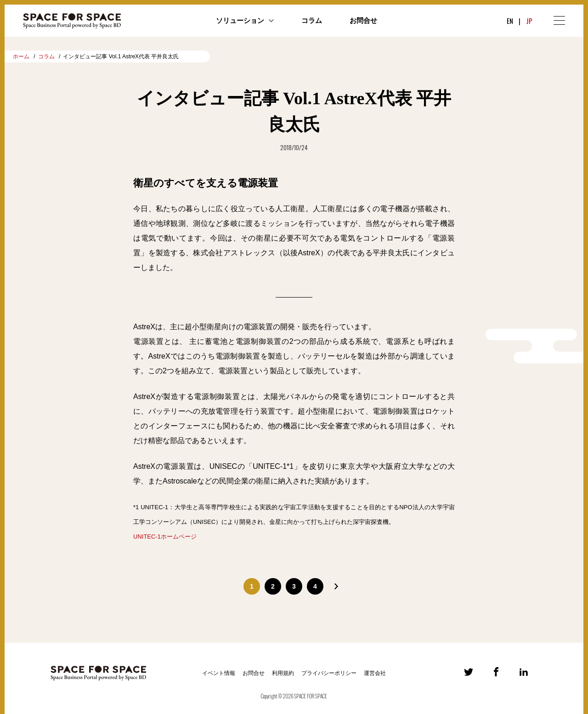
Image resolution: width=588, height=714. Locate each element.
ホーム (21, 56)
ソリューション (240, 21)
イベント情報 (219, 673)
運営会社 (375, 673)
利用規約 (283, 673)
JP (529, 21)
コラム (312, 21)
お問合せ (363, 21)
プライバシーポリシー (329, 673)
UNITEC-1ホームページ (165, 537)
